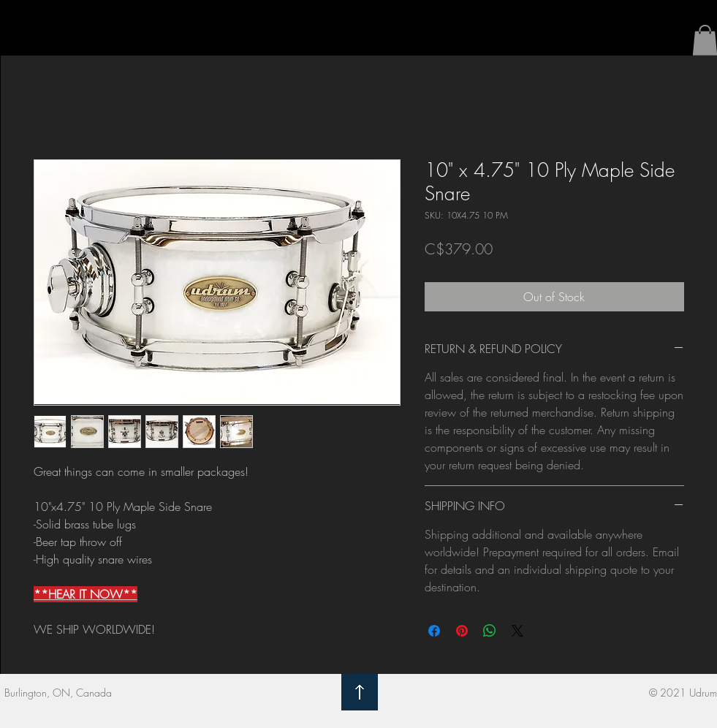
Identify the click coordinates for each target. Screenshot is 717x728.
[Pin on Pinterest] (462, 631)
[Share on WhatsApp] (490, 631)
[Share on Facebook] (434, 631)
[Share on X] (517, 631)
